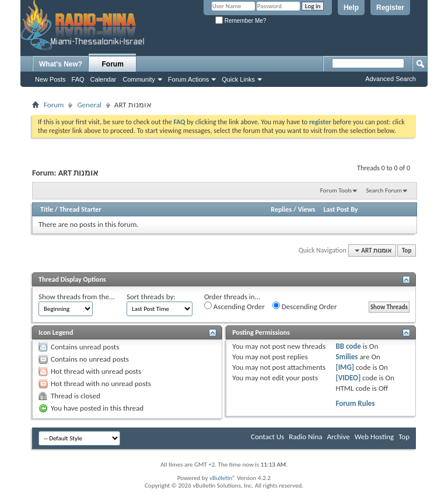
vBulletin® (223, 478)
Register (390, 8)
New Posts (50, 79)
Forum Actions (188, 79)
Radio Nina (305, 437)
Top (407, 251)
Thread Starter (80, 209)
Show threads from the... (77, 297)
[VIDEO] (348, 378)
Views (307, 209)
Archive (338, 437)
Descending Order (305, 306)
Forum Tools (336, 190)
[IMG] (345, 367)
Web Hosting (374, 437)
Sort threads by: (151, 297)
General (89, 105)
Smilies (346, 357)
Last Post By (341, 209)
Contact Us (267, 437)
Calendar (104, 79)
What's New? (61, 64)
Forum (113, 64)
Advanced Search (391, 79)
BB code (348, 346)
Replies (281, 209)
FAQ (78, 79)
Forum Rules (355, 403)
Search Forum (384, 190)
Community (139, 79)
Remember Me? (241, 21)
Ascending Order (235, 306)
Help (351, 8)
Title (47, 209)
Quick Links (238, 79)
